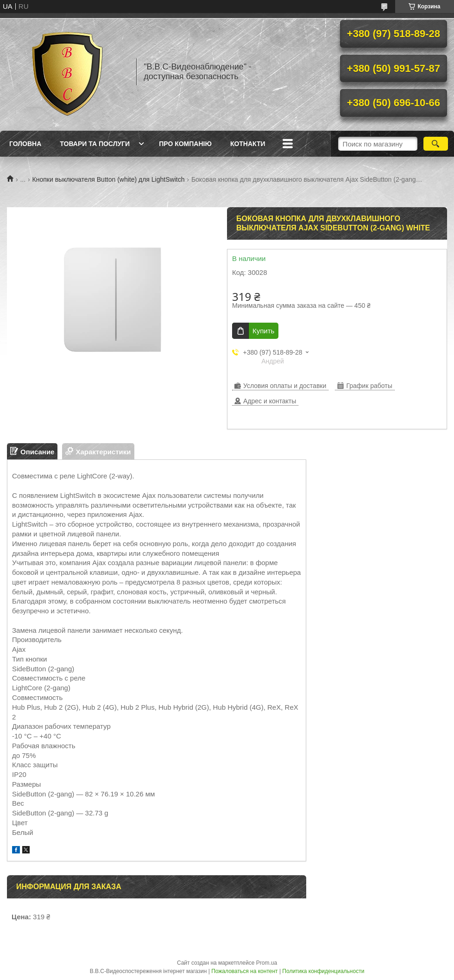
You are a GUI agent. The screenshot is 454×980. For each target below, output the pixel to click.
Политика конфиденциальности (323, 971)
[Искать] (436, 144)
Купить (263, 331)
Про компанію (185, 144)
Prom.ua (267, 963)
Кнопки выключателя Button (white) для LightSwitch (109, 179)
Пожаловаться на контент (244, 971)
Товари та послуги (95, 144)
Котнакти (248, 144)
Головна (25, 144)
